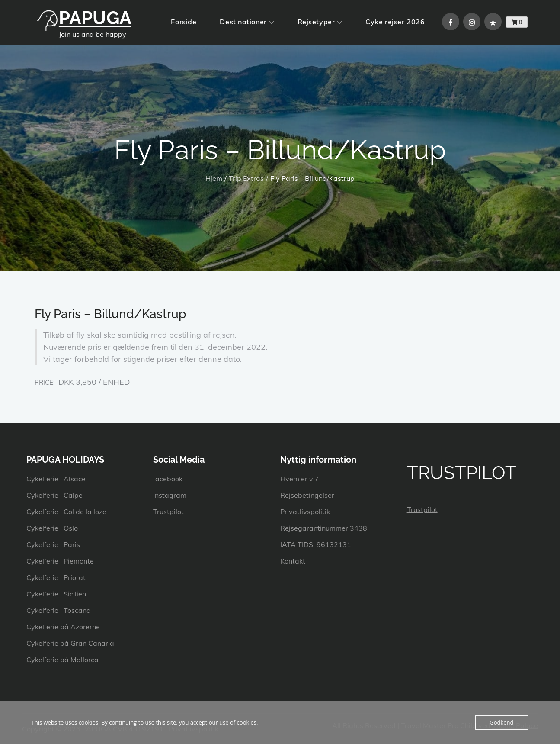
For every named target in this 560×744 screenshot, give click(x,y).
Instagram (170, 495)
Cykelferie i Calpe (54, 495)
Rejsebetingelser (307, 495)
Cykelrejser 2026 (395, 22)
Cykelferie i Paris (53, 544)
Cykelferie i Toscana (59, 610)
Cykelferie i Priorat (56, 577)
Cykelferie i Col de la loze (66, 512)
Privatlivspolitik (305, 512)
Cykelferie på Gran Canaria (70, 643)
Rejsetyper (320, 22)
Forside (184, 22)
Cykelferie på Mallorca (62, 660)
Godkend (501, 722)
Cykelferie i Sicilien (56, 594)
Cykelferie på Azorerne (63, 627)
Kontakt (293, 561)
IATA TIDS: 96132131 (316, 544)
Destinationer (247, 22)
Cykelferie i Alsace (56, 479)
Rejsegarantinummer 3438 (324, 528)
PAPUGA (95, 18)
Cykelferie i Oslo (52, 528)
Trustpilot (168, 512)
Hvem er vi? (299, 479)
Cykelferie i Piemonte (60, 561)
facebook (168, 479)
